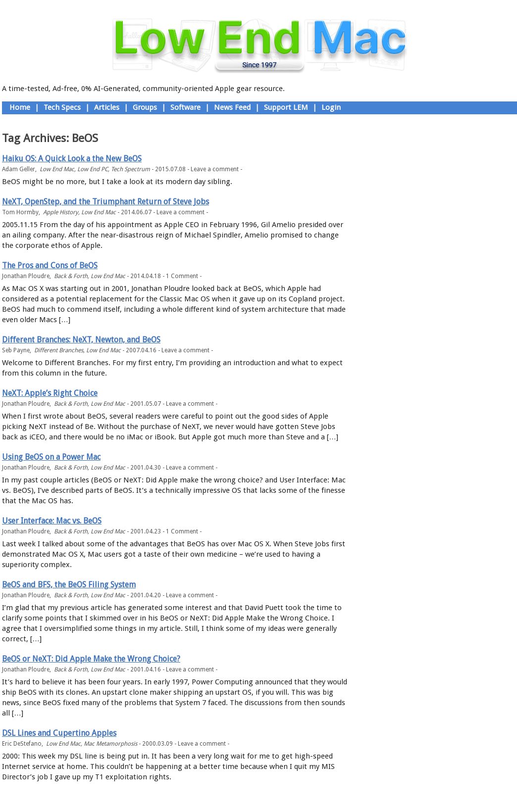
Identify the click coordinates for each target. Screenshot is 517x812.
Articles (107, 107)
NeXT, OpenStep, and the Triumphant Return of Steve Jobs (105, 202)
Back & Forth (71, 276)
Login (331, 107)
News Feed (232, 107)
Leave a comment (215, 169)
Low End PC (93, 169)
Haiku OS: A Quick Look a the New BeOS (72, 159)
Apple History (61, 212)
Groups (145, 107)
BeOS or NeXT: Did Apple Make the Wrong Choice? (91, 659)
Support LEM (286, 107)
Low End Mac (57, 169)
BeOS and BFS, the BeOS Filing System (69, 585)
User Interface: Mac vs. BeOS (52, 521)
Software (185, 107)
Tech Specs (62, 107)
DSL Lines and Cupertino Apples (59, 733)
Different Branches (59, 350)
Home (20, 107)
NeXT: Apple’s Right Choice (50, 393)
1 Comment (182, 276)
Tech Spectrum (130, 169)
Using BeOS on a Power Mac (51, 457)
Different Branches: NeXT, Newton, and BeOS (81, 340)
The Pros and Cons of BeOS (50, 265)
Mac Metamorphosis (110, 744)
